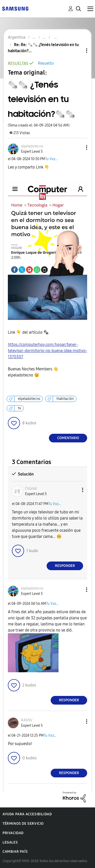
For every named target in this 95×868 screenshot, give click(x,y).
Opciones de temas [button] (78, 51)
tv (20, 408)
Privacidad (13, 833)
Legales (10, 842)
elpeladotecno (29, 399)
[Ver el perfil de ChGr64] (31, 489)
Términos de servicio (23, 824)
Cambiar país (15, 852)
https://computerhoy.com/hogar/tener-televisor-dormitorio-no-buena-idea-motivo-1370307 (48, 351)
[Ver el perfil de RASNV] (27, 720)
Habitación (65, 399)
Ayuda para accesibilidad (27, 814)
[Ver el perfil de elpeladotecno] (32, 146)
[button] (78, 148)
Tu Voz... (51, 159)
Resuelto (46, 63)
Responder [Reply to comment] (65, 566)
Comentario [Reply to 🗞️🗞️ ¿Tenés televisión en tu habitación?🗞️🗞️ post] (68, 438)
